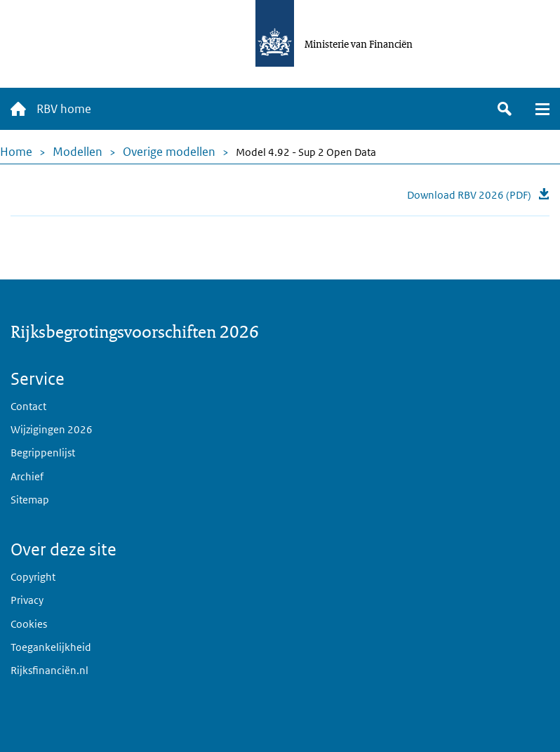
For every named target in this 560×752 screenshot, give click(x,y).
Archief (27, 476)
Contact (28, 406)
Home (16, 152)
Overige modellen (169, 152)
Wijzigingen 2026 (52, 429)
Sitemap (30, 500)
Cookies (29, 624)
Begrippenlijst (43, 453)
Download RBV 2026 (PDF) (469, 195)
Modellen (78, 152)
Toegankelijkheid (51, 647)
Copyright (33, 577)
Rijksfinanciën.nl (49, 670)
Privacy (27, 600)
